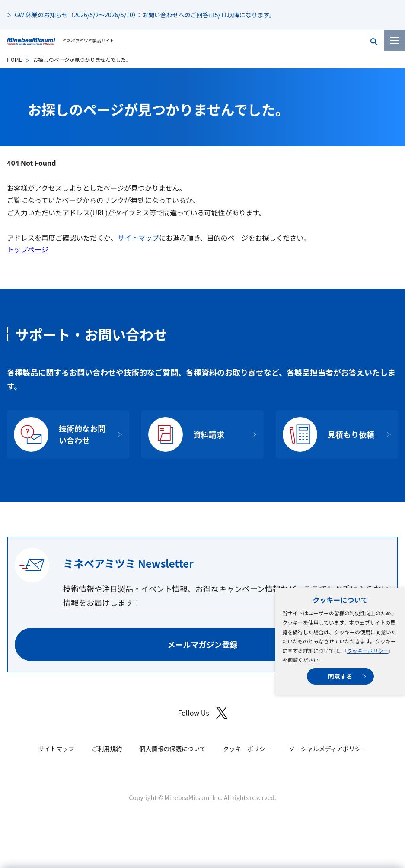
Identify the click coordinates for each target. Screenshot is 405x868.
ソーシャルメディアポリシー (328, 749)
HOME (14, 59)
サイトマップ (138, 238)
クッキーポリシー (367, 651)
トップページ (28, 249)
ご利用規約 (107, 749)
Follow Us (202, 713)
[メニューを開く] (395, 40)
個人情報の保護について (172, 749)
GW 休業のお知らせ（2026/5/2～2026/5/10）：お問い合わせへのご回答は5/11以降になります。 (145, 15)
